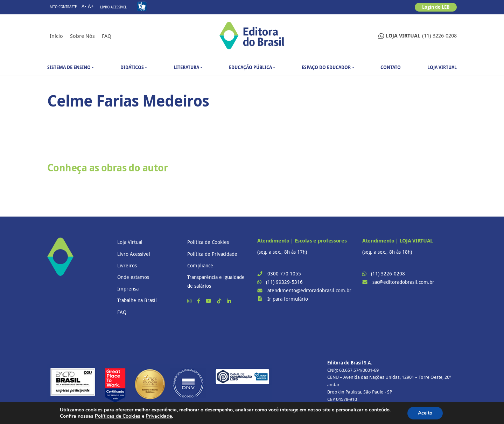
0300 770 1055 (284, 273)
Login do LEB (436, 7)
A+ (91, 6)
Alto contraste (63, 7)
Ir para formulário (288, 299)
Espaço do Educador (326, 67)
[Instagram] (190, 301)
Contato (391, 67)
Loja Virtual (442, 67)
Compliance (200, 265)
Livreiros (127, 265)
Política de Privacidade (212, 254)
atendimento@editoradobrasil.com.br (309, 290)
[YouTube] (209, 301)
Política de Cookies (208, 242)
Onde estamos (133, 277)
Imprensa (128, 289)
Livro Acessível (113, 7)
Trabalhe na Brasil (137, 300)
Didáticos (132, 67)
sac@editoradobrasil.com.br (403, 282)
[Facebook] (199, 301)
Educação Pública (250, 67)
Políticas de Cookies (118, 416)
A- (84, 6)
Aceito (425, 413)
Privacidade (159, 416)
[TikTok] (220, 301)
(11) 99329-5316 (284, 282)
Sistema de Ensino (69, 67)
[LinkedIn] (229, 301)
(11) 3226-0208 (418, 36)
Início (56, 36)
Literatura (186, 67)
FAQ (107, 36)
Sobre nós (82, 36)
